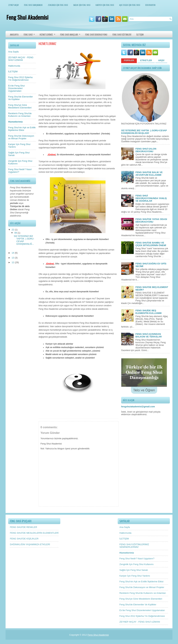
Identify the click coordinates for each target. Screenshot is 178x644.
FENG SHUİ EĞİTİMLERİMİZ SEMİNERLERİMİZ (134, 546)
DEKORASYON (150, 5)
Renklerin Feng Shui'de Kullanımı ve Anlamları (20, 115)
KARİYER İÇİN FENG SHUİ (105, 5)
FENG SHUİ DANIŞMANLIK (33, 5)
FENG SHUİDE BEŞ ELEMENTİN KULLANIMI (148, 312)
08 (16, 233)
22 (13, 230)
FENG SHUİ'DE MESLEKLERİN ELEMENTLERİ (34, 533)
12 (13, 262)
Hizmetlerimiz (15, 122)
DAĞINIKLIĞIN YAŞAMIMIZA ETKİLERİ (30, 544)
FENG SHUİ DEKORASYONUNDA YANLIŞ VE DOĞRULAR (151, 198)
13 (13, 258)
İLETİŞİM (140, 35)
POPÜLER (129, 60)
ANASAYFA (14, 35)
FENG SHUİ (30, 34)
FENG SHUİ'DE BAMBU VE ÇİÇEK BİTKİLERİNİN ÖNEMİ (151, 244)
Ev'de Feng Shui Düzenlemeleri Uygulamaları (16, 88)
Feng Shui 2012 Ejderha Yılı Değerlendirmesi (20, 79)
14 (13, 253)
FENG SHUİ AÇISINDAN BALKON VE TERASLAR (149, 335)
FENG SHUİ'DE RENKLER (23, 527)
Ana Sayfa (13, 52)
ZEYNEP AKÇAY (13, 5)
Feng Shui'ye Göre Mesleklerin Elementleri (20, 106)
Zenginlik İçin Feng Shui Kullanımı (137, 564)
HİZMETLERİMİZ (49, 34)
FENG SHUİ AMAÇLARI (71, 34)
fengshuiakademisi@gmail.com (138, 407)
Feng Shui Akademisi (27, 17)
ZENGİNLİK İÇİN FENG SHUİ (58, 5)
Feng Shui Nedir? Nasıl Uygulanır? (137, 559)
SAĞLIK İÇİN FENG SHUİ (82, 5)
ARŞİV (161, 60)
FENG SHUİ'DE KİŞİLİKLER (24, 539)
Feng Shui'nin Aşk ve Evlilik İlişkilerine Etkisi (22, 129)
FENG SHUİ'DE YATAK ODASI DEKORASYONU (151, 220)
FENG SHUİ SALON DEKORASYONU (146, 150)
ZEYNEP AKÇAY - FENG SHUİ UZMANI (21, 59)
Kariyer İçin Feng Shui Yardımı (135, 576)
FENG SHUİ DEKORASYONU (96, 35)
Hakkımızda (14, 66)
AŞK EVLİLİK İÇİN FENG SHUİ (130, 5)
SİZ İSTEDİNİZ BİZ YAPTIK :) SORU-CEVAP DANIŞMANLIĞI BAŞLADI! (144, 132)
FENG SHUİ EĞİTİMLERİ (122, 35)
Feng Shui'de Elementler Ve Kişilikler (138, 605)
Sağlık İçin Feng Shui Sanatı (134, 570)
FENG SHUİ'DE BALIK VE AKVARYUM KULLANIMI (149, 174)
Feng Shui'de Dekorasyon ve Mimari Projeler (21, 137)
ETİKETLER (146, 60)
